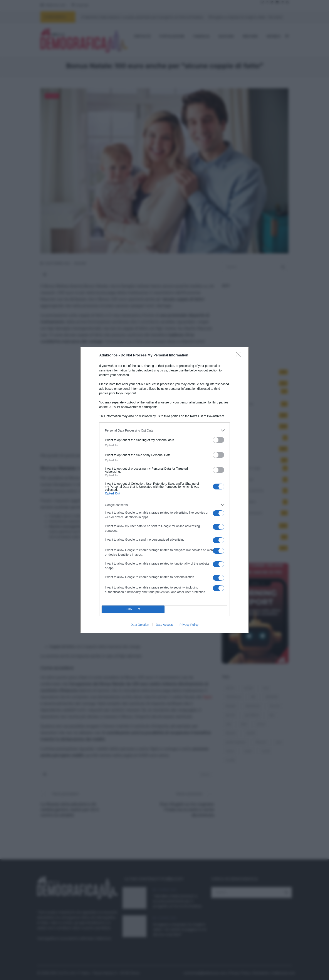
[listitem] (164, 430)
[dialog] (164, 490)
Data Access (164, 625)
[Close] (240, 356)
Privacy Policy (189, 625)
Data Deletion (140, 625)
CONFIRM (133, 609)
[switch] (218, 440)
